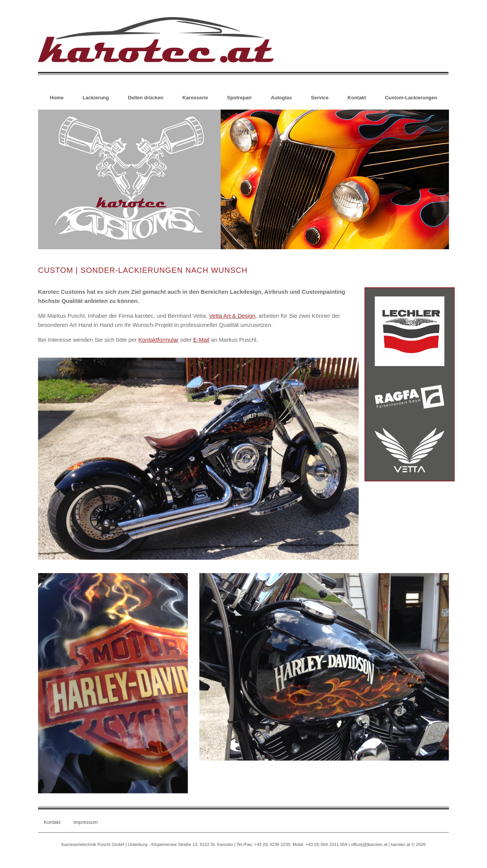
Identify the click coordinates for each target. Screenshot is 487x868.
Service (320, 98)
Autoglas (282, 98)
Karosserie (195, 98)
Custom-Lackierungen (411, 98)
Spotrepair (240, 98)
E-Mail (201, 340)
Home (57, 98)
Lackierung (96, 98)
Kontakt (357, 98)
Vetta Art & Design (232, 316)
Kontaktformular (158, 340)
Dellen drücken (146, 98)
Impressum (86, 822)
